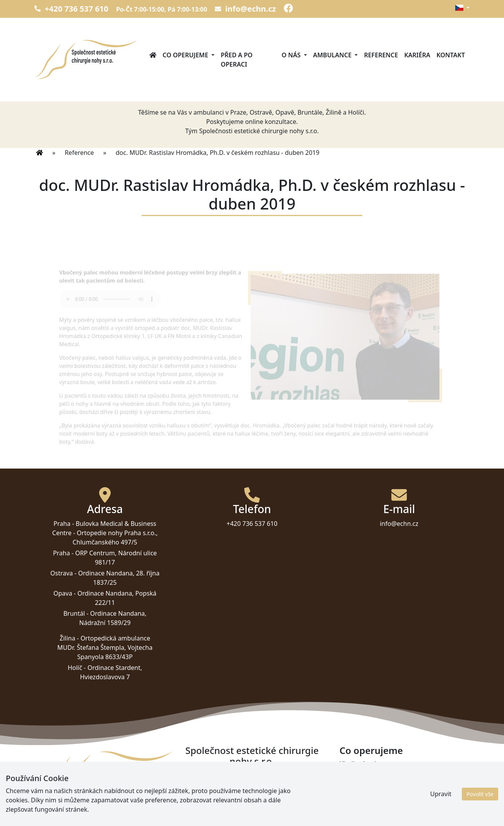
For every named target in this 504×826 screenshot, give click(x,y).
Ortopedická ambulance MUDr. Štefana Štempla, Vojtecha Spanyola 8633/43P (105, 647)
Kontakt (451, 55)
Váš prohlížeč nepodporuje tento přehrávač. (114, 301)
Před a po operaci (237, 60)
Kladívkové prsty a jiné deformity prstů (398, 782)
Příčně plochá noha (368, 773)
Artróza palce (359, 792)
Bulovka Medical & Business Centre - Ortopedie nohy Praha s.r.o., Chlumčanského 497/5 (105, 533)
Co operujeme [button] (186, 55)
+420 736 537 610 (71, 9)
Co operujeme (371, 751)
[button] (462, 8)
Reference (381, 55)
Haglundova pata (365, 810)
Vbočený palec (361, 764)
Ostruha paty (359, 801)
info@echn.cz (245, 9)
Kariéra (417, 55)
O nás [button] (292, 55)
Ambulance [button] (333, 55)
